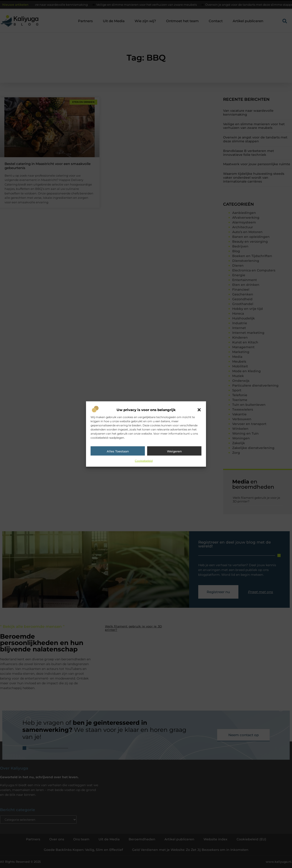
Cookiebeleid (144, 461)
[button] (199, 410)
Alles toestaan (118, 451)
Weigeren (174, 451)
